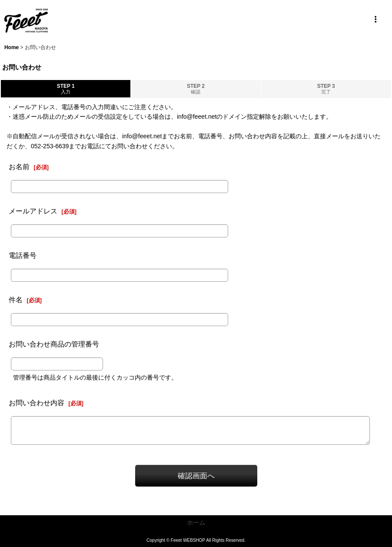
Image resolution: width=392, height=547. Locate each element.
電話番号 (23, 255)
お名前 (19, 167)
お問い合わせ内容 (37, 403)
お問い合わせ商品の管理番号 (54, 344)
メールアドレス (33, 211)
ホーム (196, 523)
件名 (16, 300)
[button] (375, 20)
